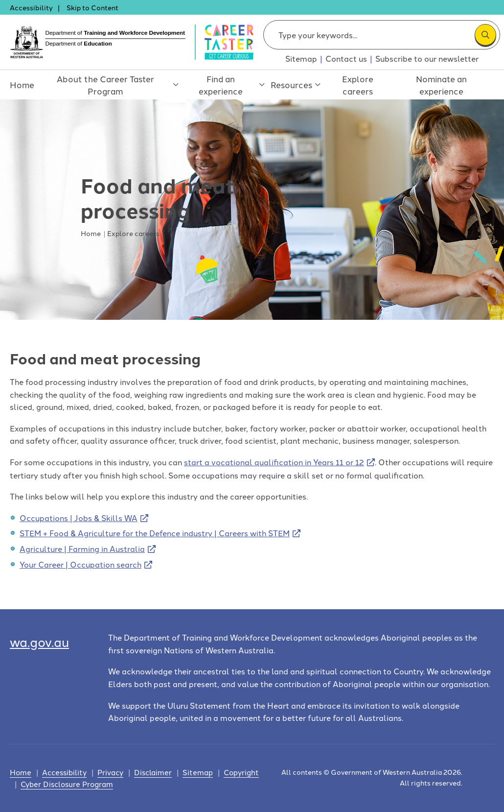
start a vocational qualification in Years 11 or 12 (274, 462)
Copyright (241, 772)
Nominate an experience (447, 85)
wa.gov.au (39, 641)
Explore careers (362, 85)
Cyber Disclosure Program (67, 784)
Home (20, 85)
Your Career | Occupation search (80, 564)
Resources (297, 90)
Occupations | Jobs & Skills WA (79, 518)
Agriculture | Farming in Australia (82, 549)
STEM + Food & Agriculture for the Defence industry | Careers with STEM (155, 533)
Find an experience (223, 90)
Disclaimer (153, 772)
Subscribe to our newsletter (427, 58)
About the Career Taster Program (108, 90)
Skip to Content (92, 7)
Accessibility (31, 7)
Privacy (110, 772)
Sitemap (301, 58)
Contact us (346, 58)
